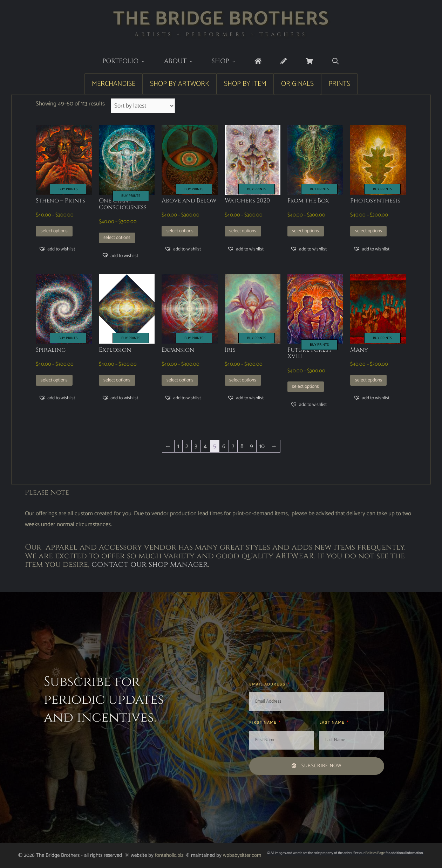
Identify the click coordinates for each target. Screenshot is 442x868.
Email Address (268, 684)
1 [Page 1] (178, 446)
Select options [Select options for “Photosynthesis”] (369, 231)
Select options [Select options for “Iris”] (243, 380)
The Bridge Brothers (221, 19)
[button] (57, 249)
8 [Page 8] (242, 446)
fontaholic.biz (169, 855)
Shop (228, 62)
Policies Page (375, 853)
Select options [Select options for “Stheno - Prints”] (54, 231)
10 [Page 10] (262, 446)
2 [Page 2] (187, 446)
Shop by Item (245, 84)
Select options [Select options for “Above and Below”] (180, 231)
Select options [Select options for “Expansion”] (180, 380)
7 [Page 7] (233, 446)
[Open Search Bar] (336, 61)
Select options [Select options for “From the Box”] (305, 231)
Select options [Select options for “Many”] (369, 380)
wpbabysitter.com (242, 855)
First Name (264, 722)
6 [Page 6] (224, 446)
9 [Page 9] (251, 446)
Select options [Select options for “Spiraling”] (54, 380)
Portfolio (128, 62)
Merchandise (114, 84)
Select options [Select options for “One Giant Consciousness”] (117, 237)
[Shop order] (143, 106)
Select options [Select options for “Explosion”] (117, 380)
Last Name (333, 722)
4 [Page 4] (205, 446)
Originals (297, 84)
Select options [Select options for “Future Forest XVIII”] (305, 386)
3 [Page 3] (196, 446)
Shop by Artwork (180, 84)
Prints (339, 84)
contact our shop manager (150, 564)
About (183, 62)
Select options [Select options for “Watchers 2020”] (243, 231)
